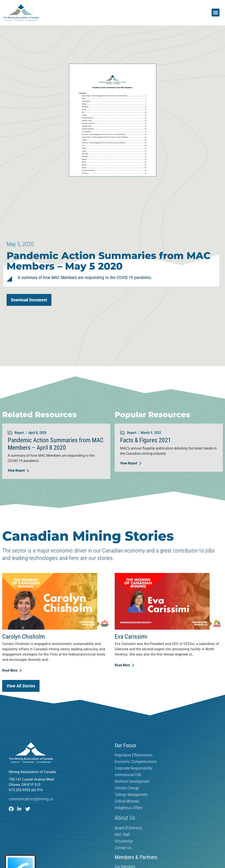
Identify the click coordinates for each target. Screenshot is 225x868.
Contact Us (123, 848)
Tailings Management (131, 795)
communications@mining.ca (31, 799)
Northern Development (132, 781)
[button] (216, 13)
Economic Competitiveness (136, 762)
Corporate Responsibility (133, 768)
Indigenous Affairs (129, 808)
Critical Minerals (127, 801)
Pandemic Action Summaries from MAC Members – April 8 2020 (56, 444)
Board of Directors (128, 828)
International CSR (128, 775)
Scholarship (124, 841)
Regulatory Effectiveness (134, 755)
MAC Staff (122, 835)
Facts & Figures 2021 (146, 440)
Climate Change (127, 788)
